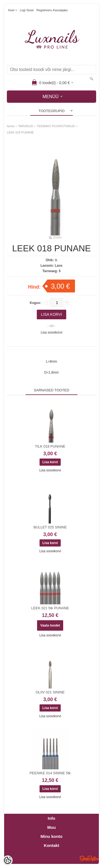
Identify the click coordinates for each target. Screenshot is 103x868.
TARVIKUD (26, 126)
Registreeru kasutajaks (52, 10)
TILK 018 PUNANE (50, 446)
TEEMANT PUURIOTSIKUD (56, 126)
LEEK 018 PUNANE (20, 132)
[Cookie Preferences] (8, 860)
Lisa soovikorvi (51, 332)
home (11, 126)
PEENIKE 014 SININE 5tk (50, 773)
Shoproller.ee (89, 858)
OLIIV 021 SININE (50, 692)
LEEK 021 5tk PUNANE (50, 608)
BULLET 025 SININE (50, 527)
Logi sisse (27, 10)
